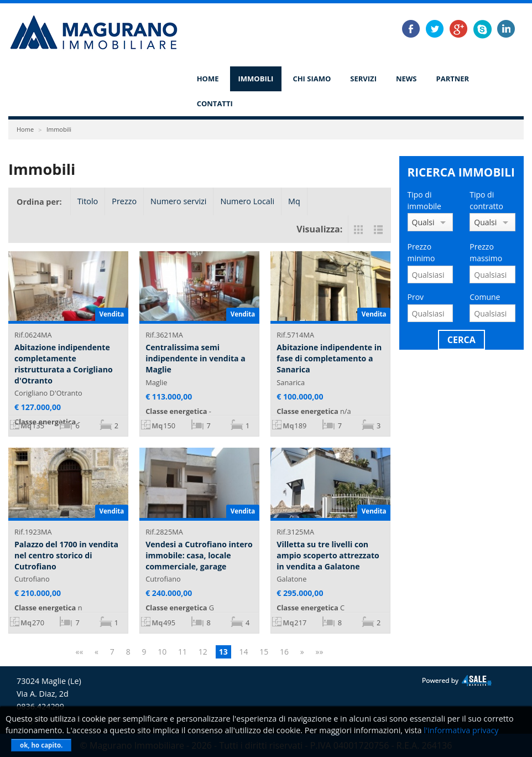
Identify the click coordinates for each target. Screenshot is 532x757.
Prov (416, 297)
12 (203, 652)
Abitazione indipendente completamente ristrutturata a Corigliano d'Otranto (64, 364)
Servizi (363, 79)
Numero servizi (178, 201)
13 (223, 652)
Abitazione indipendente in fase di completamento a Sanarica (329, 358)
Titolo (88, 201)
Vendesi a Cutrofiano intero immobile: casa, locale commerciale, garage (199, 555)
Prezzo (124, 201)
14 (243, 652)
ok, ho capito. (41, 745)
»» (320, 652)
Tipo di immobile (424, 200)
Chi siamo (312, 79)
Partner (453, 79)
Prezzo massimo (486, 252)
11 (182, 652)
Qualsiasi (423, 222)
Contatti (215, 103)
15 (264, 652)
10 (162, 652)
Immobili (256, 79)
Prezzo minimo (421, 252)
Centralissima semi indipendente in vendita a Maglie (195, 358)
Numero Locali (247, 201)
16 (284, 652)
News (406, 79)
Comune (485, 297)
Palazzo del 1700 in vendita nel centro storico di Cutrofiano (66, 555)
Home (208, 79)
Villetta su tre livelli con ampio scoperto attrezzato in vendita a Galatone (328, 555)
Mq (294, 201)
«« (79, 652)
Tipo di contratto (486, 200)
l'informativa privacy (461, 730)
